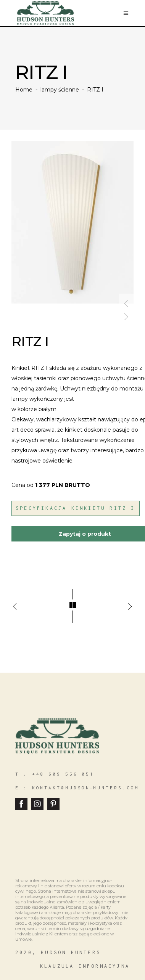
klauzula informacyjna (85, 966)
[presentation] (126, 300)
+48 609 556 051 (63, 774)
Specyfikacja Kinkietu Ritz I (76, 508)
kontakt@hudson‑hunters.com (86, 788)
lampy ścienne (60, 90)
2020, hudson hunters (58, 952)
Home (24, 90)
